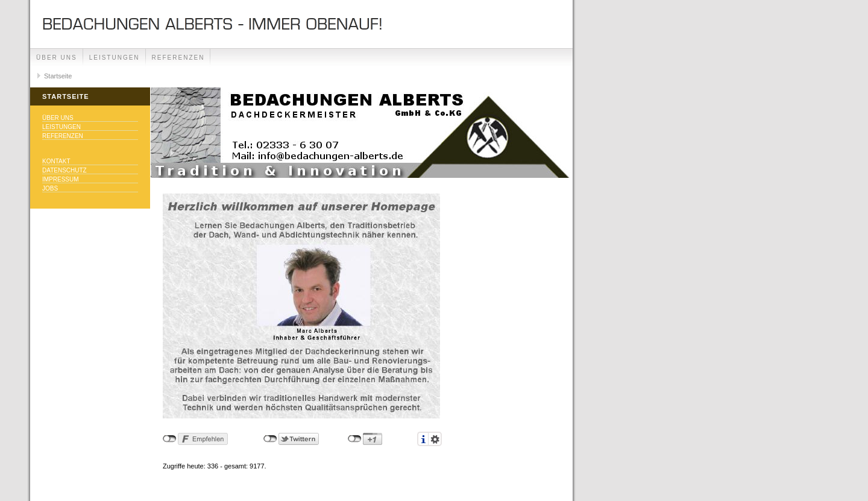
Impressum (61, 179)
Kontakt (56, 161)
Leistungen (115, 58)
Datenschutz (64, 170)
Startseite (58, 76)
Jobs (50, 188)
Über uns (57, 58)
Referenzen (178, 58)
